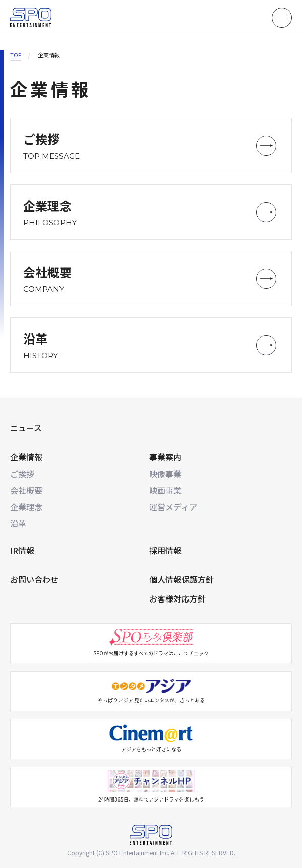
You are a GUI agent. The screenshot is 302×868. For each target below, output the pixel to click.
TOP (16, 55)
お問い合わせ (34, 579)
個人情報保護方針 (182, 579)
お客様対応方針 (177, 598)
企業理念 (26, 507)
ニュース (26, 428)
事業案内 (165, 457)
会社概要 (26, 490)
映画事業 (165, 490)
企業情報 (26, 457)
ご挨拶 (22, 474)
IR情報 (22, 550)
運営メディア (173, 507)
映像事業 (165, 474)
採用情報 (165, 550)
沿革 (18, 523)
